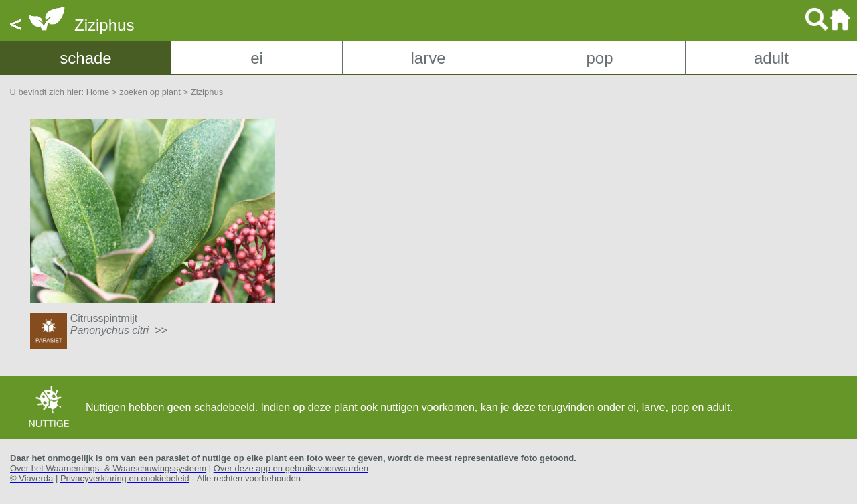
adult (771, 58)
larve (428, 58)
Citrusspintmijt (119, 324)
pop (599, 58)
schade (85, 58)
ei (257, 58)
